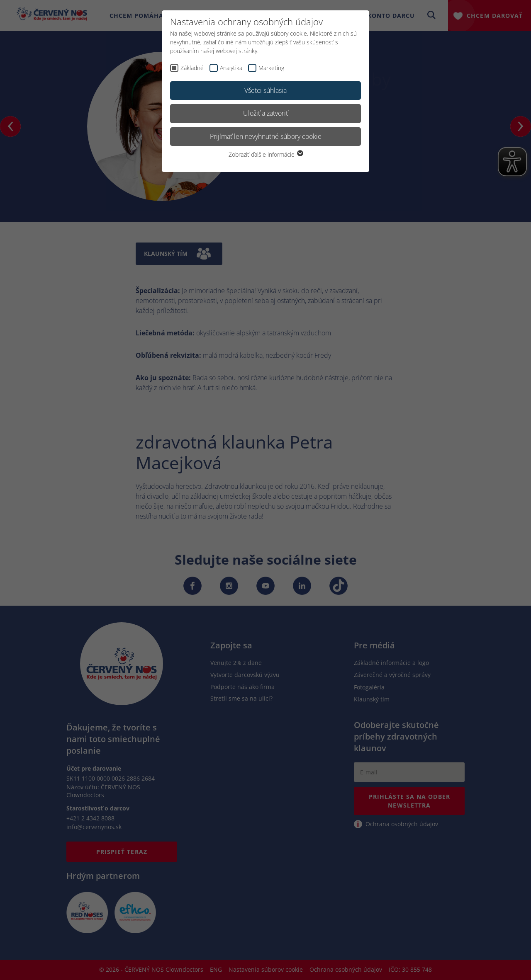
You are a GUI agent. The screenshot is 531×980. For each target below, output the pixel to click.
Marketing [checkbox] (271, 68)
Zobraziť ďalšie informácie (265, 154)
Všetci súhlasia (265, 90)
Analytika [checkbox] (231, 68)
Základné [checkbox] (192, 68)
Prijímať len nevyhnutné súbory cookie (266, 136)
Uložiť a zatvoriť (265, 113)
